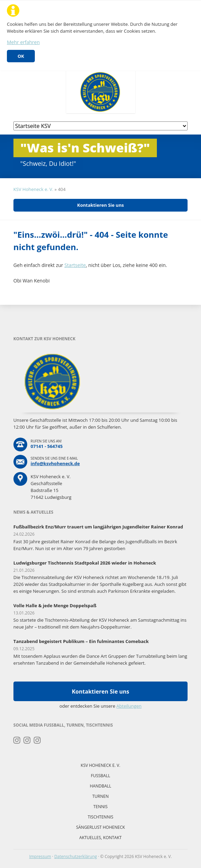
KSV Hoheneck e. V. (33, 189)
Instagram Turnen (17, 740)
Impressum (40, 856)
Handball (100, 786)
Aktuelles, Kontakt (100, 838)
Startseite (75, 265)
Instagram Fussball (27, 740)
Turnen (101, 796)
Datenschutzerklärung (76, 856)
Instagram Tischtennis (37, 740)
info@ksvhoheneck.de (55, 463)
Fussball (101, 776)
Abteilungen (129, 706)
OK (21, 56)
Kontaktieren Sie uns (100, 205)
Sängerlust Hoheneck (101, 827)
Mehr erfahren (23, 42)
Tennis (100, 807)
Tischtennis (100, 817)
